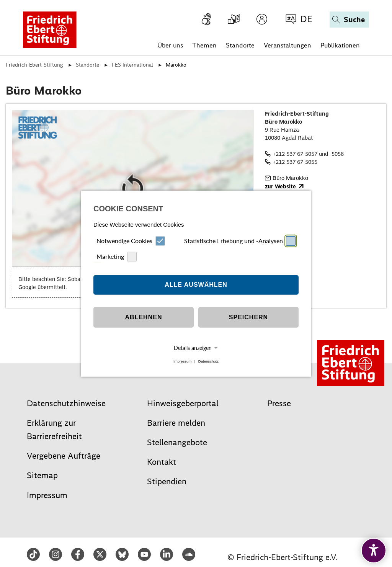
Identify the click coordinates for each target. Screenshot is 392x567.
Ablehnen (144, 317)
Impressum (182, 361)
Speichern (248, 317)
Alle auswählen (196, 285)
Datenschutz (208, 361)
